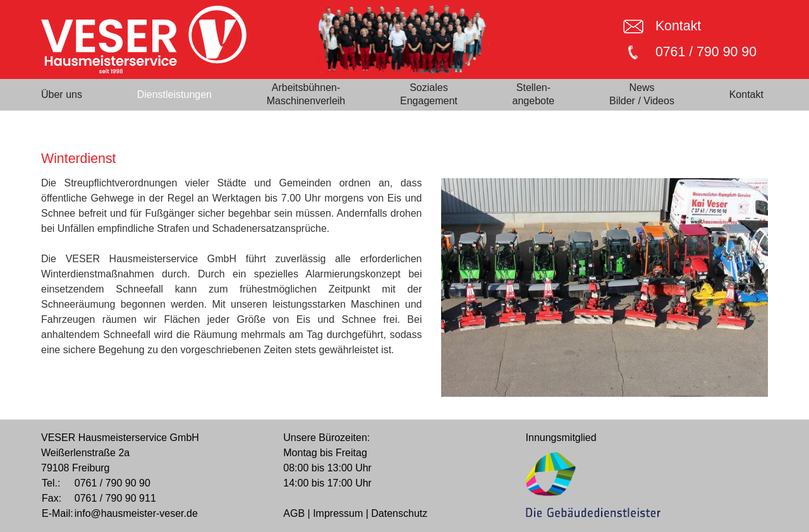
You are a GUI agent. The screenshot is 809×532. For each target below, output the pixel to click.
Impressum (338, 513)
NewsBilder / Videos (642, 94)
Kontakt (678, 26)
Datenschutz (399, 513)
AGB (294, 513)
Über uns (62, 94)
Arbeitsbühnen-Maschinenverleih (306, 94)
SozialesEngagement (429, 94)
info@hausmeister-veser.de (136, 513)
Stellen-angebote (534, 94)
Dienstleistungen (174, 94)
